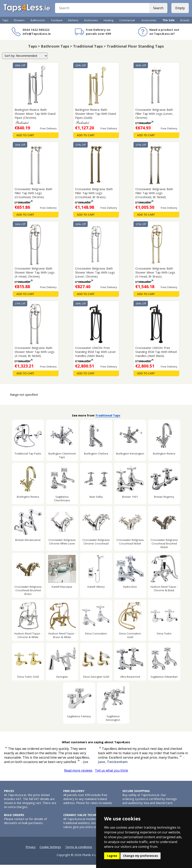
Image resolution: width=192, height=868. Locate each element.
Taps (5, 23)
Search (157, 10)
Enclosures (91, 23)
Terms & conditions (79, 850)
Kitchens (73, 23)
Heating (109, 23)
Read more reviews (78, 774)
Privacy (31, 850)
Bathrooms (38, 23)
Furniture (57, 23)
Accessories (149, 23)
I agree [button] (112, 856)
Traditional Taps (108, 419)
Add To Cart (25, 138)
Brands (185, 23)
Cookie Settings (50, 850)
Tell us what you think (112, 774)
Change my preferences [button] (141, 856)
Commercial (127, 23)
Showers (19, 23)
